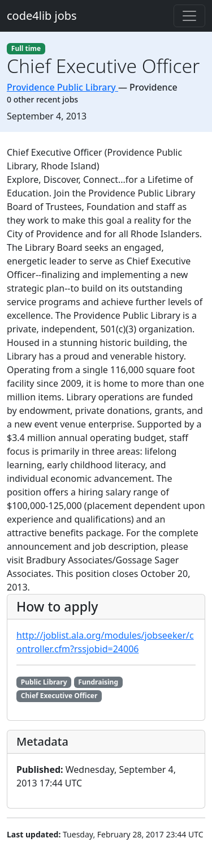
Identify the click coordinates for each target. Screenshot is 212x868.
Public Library (44, 682)
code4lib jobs (42, 16)
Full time (26, 48)
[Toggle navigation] (189, 16)
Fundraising (98, 682)
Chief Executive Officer (59, 696)
